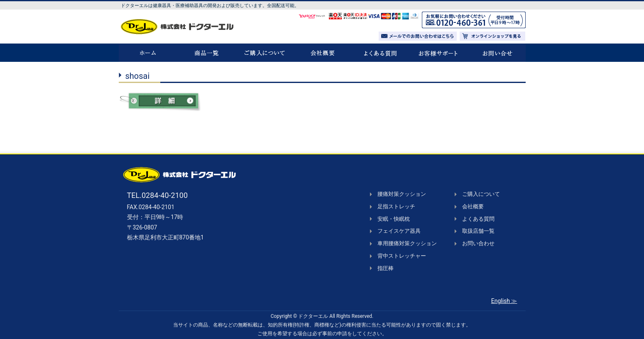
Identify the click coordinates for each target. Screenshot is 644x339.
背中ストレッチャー (402, 256)
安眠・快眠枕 (394, 219)
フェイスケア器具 (399, 231)
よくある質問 (478, 219)
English (501, 301)
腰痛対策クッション (402, 194)
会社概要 (473, 206)
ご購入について (481, 194)
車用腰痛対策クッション (407, 243)
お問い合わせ (478, 243)
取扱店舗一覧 (478, 231)
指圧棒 (386, 268)
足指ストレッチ (396, 206)
